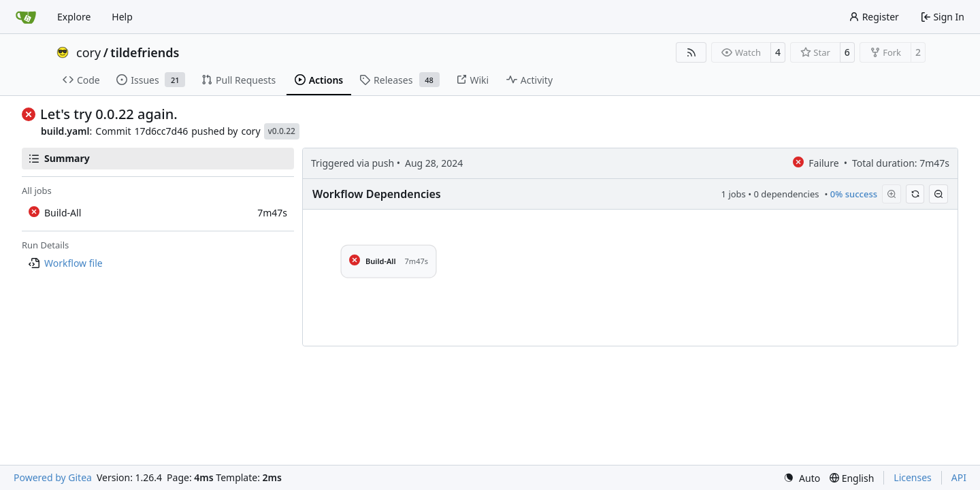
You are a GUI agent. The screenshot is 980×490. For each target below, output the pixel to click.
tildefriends (145, 52)
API (959, 477)
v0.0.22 (282, 131)
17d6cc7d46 (161, 131)
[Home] (26, 17)
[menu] (802, 478)
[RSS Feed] (691, 52)
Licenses (913, 477)
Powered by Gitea (53, 477)
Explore (74, 17)
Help (122, 17)
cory (88, 52)
